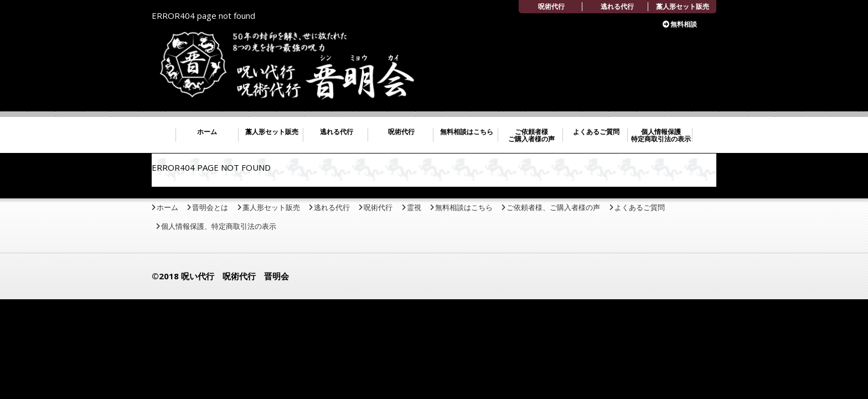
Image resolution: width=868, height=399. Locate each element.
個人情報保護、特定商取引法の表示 (219, 226)
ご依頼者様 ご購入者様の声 (531, 135)
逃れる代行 (617, 6)
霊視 (414, 207)
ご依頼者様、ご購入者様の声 (553, 207)
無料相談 (684, 24)
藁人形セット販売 (683, 6)
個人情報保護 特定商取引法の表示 (661, 135)
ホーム (207, 132)
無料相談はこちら (467, 132)
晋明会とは (210, 207)
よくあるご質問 (596, 132)
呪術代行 (551, 6)
